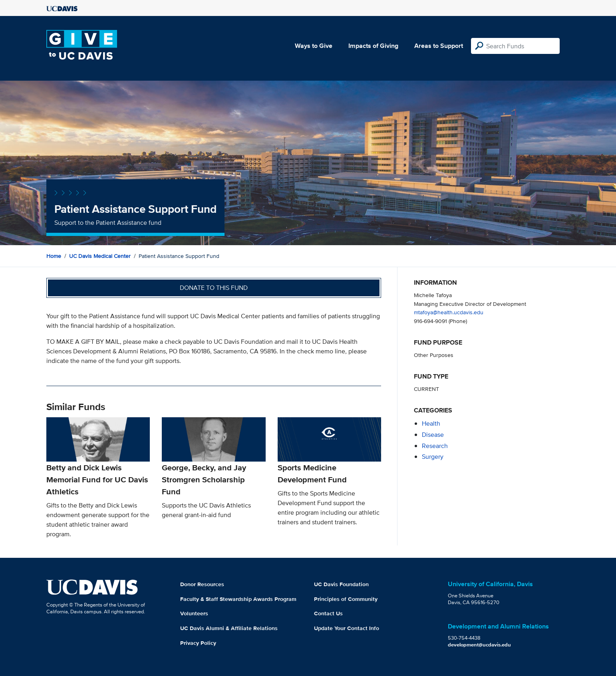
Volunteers (194, 613)
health (431, 423)
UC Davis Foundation (341, 584)
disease (433, 435)
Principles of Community (346, 599)
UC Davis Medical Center (100, 256)
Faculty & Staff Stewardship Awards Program (238, 599)
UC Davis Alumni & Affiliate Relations (229, 628)
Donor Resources (202, 584)
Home (54, 256)
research (435, 446)
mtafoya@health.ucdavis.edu (449, 312)
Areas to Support (439, 46)
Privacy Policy (198, 643)
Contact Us (328, 613)
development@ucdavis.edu (479, 645)
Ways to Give (314, 46)
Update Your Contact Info (347, 628)
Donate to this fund (214, 288)
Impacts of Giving (373, 46)
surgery (433, 457)
